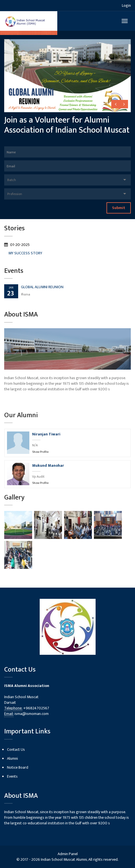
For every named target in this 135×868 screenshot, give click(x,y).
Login (126, 5)
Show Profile (40, 452)
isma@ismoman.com (32, 714)
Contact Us (16, 749)
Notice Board (18, 767)
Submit (119, 208)
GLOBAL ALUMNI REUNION (42, 287)
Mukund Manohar (48, 465)
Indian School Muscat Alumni (64, 859)
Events (12, 776)
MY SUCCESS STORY (25, 253)
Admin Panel (68, 854)
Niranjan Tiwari (46, 434)
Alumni (12, 758)
